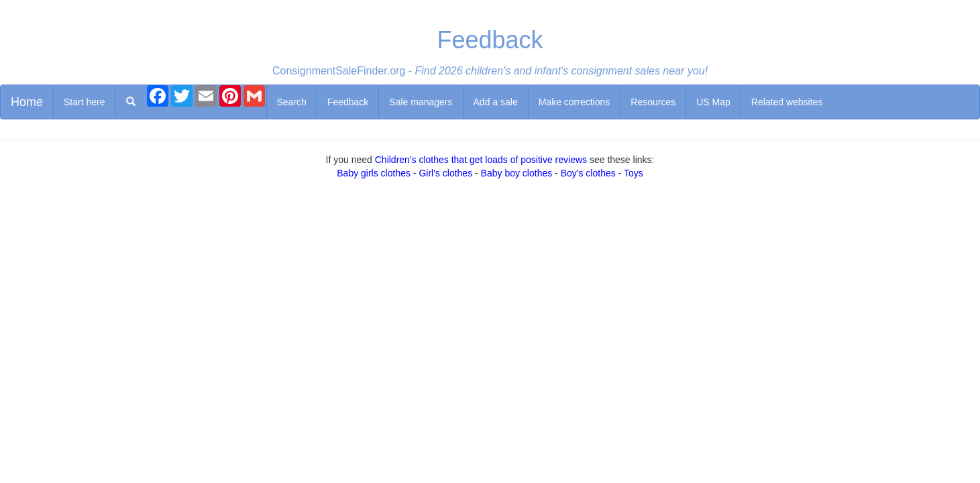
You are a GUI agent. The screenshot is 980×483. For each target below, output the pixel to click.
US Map (713, 102)
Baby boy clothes (517, 173)
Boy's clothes (588, 173)
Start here (84, 102)
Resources (653, 102)
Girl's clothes (445, 173)
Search (292, 102)
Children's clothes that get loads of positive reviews (481, 160)
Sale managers (421, 102)
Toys (634, 173)
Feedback (348, 102)
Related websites (787, 102)
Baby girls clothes (374, 173)
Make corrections (575, 102)
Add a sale (496, 102)
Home (27, 102)
